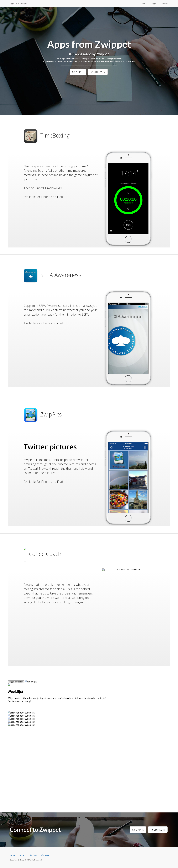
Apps (154, 3)
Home (13, 855)
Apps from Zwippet (18, 3)
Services (33, 855)
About (145, 3)
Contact (164, 3)
